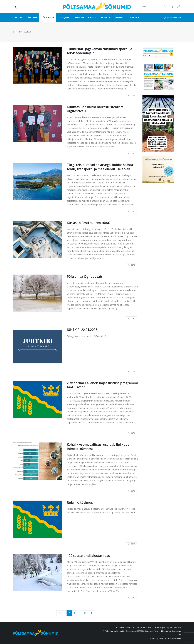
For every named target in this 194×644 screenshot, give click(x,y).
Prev (59, 613)
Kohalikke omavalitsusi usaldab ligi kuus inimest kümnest (98, 447)
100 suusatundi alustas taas (88, 556)
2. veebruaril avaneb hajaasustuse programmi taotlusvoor (102, 385)
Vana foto (120, 18)
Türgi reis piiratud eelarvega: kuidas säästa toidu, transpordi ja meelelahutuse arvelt (100, 167)
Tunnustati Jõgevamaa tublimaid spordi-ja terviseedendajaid (100, 51)
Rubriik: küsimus (80, 502)
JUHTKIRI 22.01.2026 (82, 330)
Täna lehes (32, 18)
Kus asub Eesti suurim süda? (89, 223)
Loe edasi (131, 95)
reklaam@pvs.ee (161, 627)
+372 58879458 (175, 627)
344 (85, 613)
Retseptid (106, 18)
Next (92, 613)
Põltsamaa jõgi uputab (84, 277)
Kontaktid (135, 18)
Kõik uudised (48, 18)
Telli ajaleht (64, 18)
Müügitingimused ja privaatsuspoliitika (166, 638)
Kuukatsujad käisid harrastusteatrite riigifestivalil (95, 109)
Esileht (18, 18)
